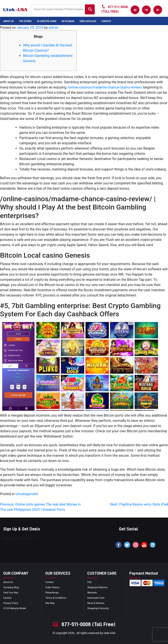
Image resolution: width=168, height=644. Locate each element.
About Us (9, 21)
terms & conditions (56, 598)
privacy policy (11, 603)
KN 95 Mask (68, 21)
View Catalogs (88, 21)
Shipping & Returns (97, 587)
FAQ (89, 582)
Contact (106, 21)
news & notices (96, 603)
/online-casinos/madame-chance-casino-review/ (105, 87)
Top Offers (25, 21)
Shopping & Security (98, 608)
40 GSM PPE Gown (47, 21)
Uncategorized (27, 494)
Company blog (11, 587)
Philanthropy (52, 593)
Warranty (92, 593)
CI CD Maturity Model (15, 608)
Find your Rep (11, 593)
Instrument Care (96, 598)
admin (53, 28)
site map (50, 603)
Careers (7, 598)
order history (52, 587)
